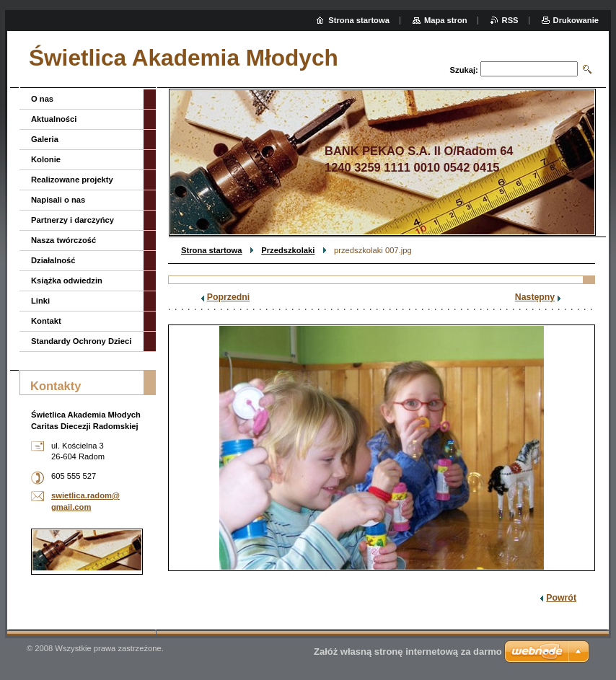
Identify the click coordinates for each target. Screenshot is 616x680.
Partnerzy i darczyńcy (72, 220)
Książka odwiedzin (67, 281)
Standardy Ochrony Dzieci (81, 341)
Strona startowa (212, 250)
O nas (42, 99)
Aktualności (54, 119)
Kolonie (46, 159)
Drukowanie (576, 20)
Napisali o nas (58, 200)
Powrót (561, 598)
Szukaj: (464, 70)
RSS (510, 20)
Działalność (53, 260)
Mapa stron (446, 20)
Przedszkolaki (288, 250)
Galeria (45, 139)
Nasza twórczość (63, 240)
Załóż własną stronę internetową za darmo (408, 652)
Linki (40, 301)
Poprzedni (229, 297)
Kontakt (46, 321)
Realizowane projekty (72, 180)
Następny (535, 297)
